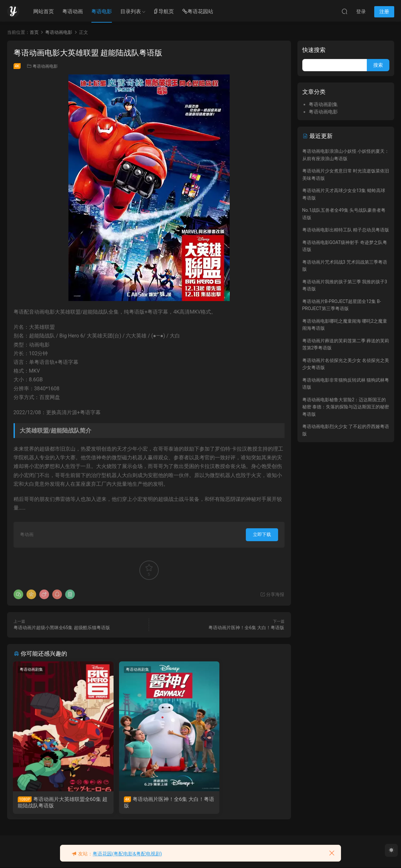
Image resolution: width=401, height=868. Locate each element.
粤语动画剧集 (32, 669)
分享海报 (272, 594)
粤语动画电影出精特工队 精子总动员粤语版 (346, 230)
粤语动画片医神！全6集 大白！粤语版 (246, 628)
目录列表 (131, 11)
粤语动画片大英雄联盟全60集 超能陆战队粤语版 (56, 802)
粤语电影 (102, 11)
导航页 (164, 12)
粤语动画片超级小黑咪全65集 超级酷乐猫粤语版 (62, 628)
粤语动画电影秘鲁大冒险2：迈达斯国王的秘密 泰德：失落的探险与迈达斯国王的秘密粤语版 (346, 407)
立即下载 (262, 534)
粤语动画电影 (45, 66)
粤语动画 (73, 11)
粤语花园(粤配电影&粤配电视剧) (127, 854)
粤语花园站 (198, 12)
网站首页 (44, 11)
